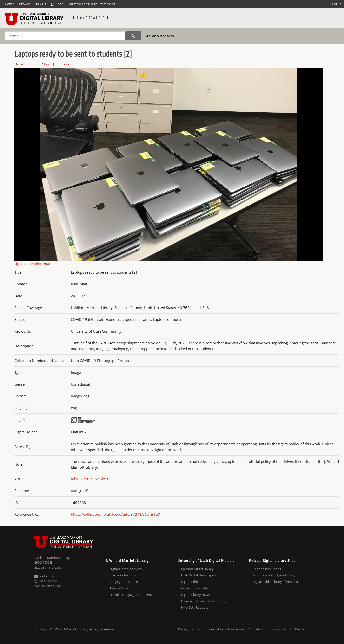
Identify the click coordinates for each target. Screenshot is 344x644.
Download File (26, 64)
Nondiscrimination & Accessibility (221, 629)
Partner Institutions (267, 569)
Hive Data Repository (196, 607)
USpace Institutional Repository (204, 601)
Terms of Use (119, 588)
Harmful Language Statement (91, 4)
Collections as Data (195, 588)
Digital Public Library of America (275, 582)
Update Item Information (35, 264)
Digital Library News (195, 595)
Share (47, 64)
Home (10, 4)
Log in (337, 4)
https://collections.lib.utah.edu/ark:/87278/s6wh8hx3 (116, 514)
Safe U (258, 629)
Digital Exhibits (192, 582)
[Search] (65, 36)
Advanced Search (160, 36)
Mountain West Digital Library (274, 575)
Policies (300, 629)
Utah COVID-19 (91, 18)
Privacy (183, 629)
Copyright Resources (124, 582)
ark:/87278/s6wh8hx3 (89, 479)
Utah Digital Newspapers (199, 575)
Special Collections (123, 575)
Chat (57, 4)
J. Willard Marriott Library (52, 558)
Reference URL (67, 64)
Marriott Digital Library (197, 569)
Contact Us (44, 576)
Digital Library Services (126, 569)
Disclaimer (279, 629)
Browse (25, 4)
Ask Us (41, 4)
